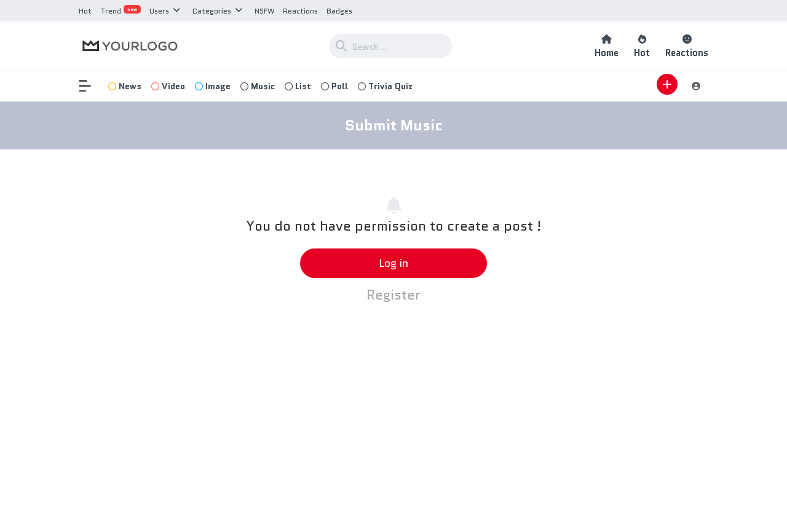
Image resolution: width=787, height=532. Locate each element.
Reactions (300, 11)
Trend (121, 11)
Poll (334, 86)
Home (607, 46)
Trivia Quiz (385, 86)
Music (258, 86)
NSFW (264, 11)
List (298, 86)
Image (213, 86)
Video (168, 86)
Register (393, 295)
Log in (393, 263)
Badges (339, 11)
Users (159, 11)
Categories (212, 11)
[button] (91, 86)
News (125, 86)
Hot (85, 11)
